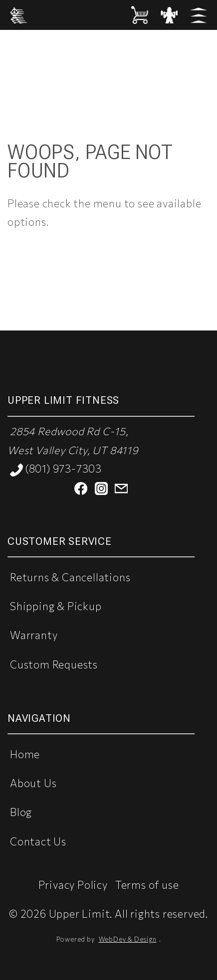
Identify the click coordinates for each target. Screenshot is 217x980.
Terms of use (147, 885)
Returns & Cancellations (70, 577)
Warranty (34, 635)
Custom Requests (54, 664)
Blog (21, 812)
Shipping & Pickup (56, 606)
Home (25, 754)
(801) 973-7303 (56, 469)
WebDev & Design (128, 939)
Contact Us (38, 841)
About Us (33, 783)
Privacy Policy (73, 885)
